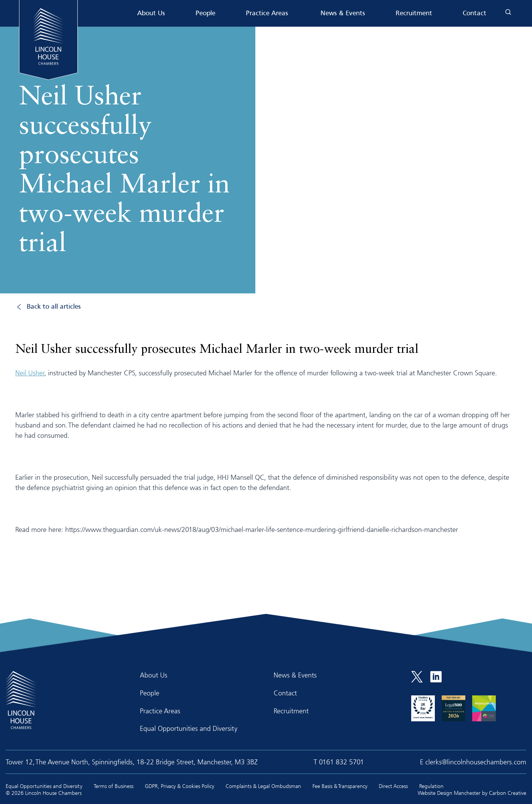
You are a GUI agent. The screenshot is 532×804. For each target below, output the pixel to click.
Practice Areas (267, 14)
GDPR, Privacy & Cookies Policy (179, 786)
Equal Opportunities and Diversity (189, 728)
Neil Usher (30, 373)
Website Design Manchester (449, 793)
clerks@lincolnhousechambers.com (476, 762)
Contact (474, 14)
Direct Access (393, 786)
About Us (151, 14)
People (205, 14)
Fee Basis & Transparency (340, 786)
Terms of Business (114, 786)
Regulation (431, 786)
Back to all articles (54, 307)
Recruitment (414, 14)
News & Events (343, 14)
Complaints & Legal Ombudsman (263, 786)
